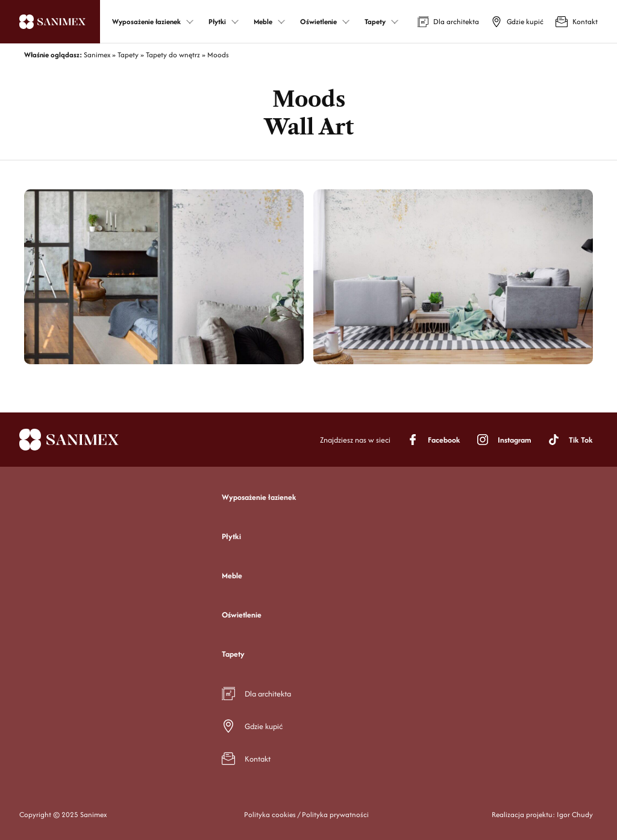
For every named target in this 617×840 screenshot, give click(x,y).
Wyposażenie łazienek (259, 497)
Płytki (231, 536)
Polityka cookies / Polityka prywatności (306, 814)
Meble (232, 576)
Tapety (233, 654)
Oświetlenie (242, 615)
